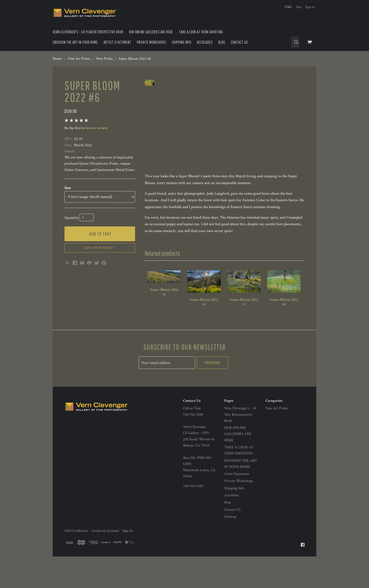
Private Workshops (152, 42)
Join (299, 7)
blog (222, 42)
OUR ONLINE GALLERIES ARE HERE (151, 32)
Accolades (205, 42)
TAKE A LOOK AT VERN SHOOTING (201, 32)
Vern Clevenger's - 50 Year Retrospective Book (88, 32)
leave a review (97, 128)
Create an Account (105, 553)
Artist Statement (117, 42)
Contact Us (239, 42)
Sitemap (230, 539)
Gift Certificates (76, 553)
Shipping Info (182, 42)
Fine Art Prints (277, 430)
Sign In (128, 553)
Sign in (310, 7)
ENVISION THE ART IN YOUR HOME (75, 42)
